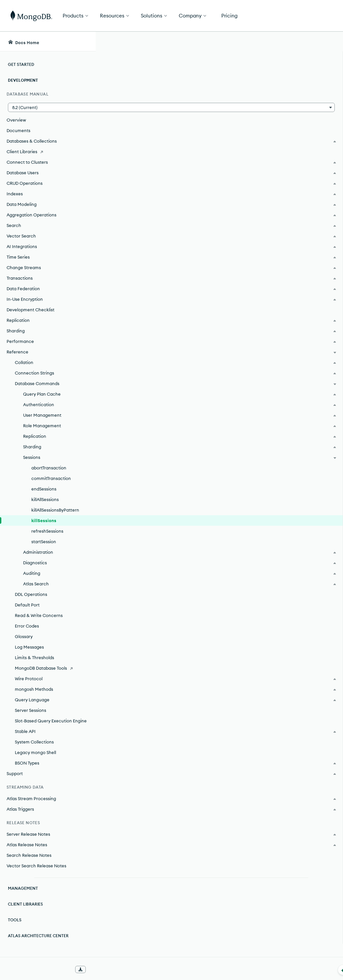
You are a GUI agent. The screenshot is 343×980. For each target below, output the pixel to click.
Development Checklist (31, 310)
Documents (18, 130)
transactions (150, 557)
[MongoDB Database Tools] (48, 668)
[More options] (248, 92)
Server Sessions (31, 710)
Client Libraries (25, 904)
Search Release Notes (29, 855)
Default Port (27, 605)
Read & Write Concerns (39, 615)
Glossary (24, 636)
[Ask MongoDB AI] (300, 42)
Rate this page (290, 79)
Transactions (147, 777)
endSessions (44, 489)
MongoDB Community (158, 411)
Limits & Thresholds (34, 658)
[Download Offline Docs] (80, 969)
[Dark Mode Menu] (328, 42)
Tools (15, 920)
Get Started (309, 16)
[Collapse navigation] (96, 970)
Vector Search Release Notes (36, 866)
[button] (48, 107)
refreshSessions (47, 531)
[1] (129, 182)
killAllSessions (45, 499)
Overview (16, 120)
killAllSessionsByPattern (55, 510)
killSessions (44, 520)
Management (23, 888)
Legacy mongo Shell (35, 752)
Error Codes (27, 626)
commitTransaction (51, 478)
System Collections (34, 742)
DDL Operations (31, 594)
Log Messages (29, 647)
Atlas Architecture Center (38, 936)
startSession (44, 542)
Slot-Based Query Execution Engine (51, 721)
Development (23, 80)
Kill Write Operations (147, 900)
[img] (280, 91)
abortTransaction (49, 468)
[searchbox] (193, 42)
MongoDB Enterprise (156, 390)
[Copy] (247, 232)
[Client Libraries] (48, 152)
